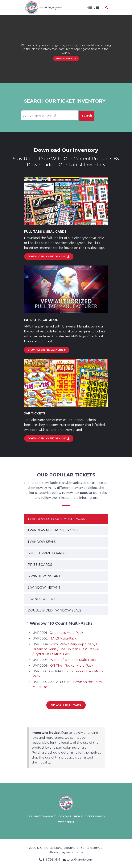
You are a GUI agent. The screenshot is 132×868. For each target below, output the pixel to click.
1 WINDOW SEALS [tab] (42, 542)
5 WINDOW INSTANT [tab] (44, 588)
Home (78, 816)
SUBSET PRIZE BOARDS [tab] (47, 553)
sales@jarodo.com (80, 860)
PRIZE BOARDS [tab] (40, 565)
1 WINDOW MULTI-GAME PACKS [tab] (53, 530)
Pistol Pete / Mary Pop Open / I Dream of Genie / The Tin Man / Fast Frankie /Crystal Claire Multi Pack (66, 649)
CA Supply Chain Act (41, 816)
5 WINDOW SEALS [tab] (42, 599)
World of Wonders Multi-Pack (73, 660)
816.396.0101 (51, 860)
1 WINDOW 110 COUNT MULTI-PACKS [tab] (56, 519)
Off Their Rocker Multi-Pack (72, 666)
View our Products (66, 59)
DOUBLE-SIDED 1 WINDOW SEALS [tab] (55, 610)
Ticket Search (95, 816)
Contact (65, 816)
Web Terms (66, 822)
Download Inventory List (49, 438)
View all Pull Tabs (66, 705)
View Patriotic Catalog (47, 350)
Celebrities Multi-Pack (66, 633)
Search (87, 116)
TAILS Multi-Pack (63, 638)
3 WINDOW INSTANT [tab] (44, 576)
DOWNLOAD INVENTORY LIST (49, 256)
